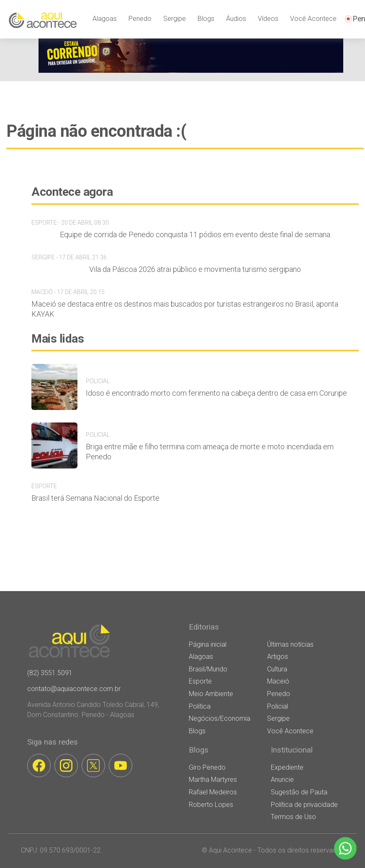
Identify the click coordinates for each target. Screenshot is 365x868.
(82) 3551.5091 (50, 673)
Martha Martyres (213, 780)
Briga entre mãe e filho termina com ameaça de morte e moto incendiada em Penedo (210, 452)
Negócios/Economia (220, 718)
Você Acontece (313, 19)
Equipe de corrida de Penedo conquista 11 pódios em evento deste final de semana (195, 234)
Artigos (278, 657)
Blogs (206, 19)
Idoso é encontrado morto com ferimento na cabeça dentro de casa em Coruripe (216, 393)
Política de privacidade (304, 805)
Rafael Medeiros (213, 792)
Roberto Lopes (211, 805)
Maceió (278, 681)
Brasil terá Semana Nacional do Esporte (95, 498)
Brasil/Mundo (208, 669)
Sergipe (175, 19)
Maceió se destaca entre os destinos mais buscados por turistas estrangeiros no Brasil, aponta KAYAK (185, 309)
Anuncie (282, 780)
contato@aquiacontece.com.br (74, 689)
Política (200, 706)
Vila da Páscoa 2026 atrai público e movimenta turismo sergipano (195, 269)
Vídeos (268, 19)
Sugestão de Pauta (299, 792)
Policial (278, 706)
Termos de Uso (293, 817)
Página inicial (208, 644)
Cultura (277, 669)
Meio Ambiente (211, 694)
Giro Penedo (207, 767)
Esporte (200, 681)
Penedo (140, 19)
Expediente (287, 767)
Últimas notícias (290, 644)
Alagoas (105, 19)
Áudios (236, 19)
